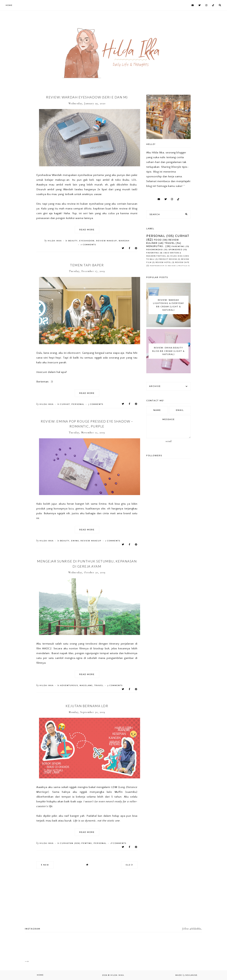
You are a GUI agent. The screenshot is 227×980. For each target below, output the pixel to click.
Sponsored (175, 250)
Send (169, 441)
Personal (78, 404)
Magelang (86, 685)
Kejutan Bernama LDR (87, 706)
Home (9, 5)
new (45, 865)
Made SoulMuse (186, 975)
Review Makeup (107, 241)
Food (158, 240)
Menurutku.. (156, 246)
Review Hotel (163, 262)
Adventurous (69, 685)
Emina (75, 541)
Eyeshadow (87, 241)
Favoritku (153, 253)
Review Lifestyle (177, 266)
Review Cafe (182, 262)
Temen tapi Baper (87, 265)
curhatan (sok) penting (76, 843)
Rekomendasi (155, 250)
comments (88, 245)
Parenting (178, 246)
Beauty (73, 241)
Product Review (168, 259)
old (129, 865)
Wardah (124, 241)
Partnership (157, 266)
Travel (99, 685)
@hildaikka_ (196, 929)
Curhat (65, 404)
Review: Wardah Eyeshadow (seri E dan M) (87, 97)
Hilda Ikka (117, 975)
